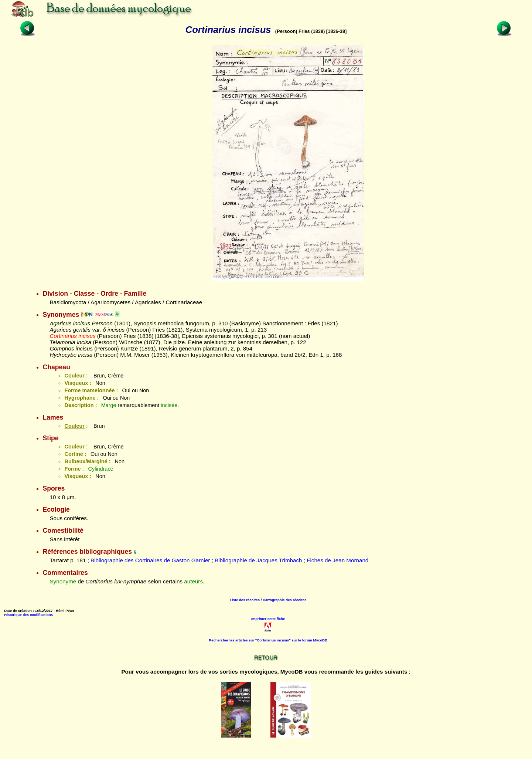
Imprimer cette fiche (268, 619)
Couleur (74, 376)
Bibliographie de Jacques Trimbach (258, 560)
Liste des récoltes (245, 600)
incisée (169, 405)
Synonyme (63, 581)
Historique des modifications (28, 615)
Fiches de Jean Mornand (337, 560)
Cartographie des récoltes (284, 600)
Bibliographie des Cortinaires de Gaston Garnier (150, 560)
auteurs (193, 581)
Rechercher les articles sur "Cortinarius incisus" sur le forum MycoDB (268, 640)
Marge (109, 405)
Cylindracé (101, 469)
